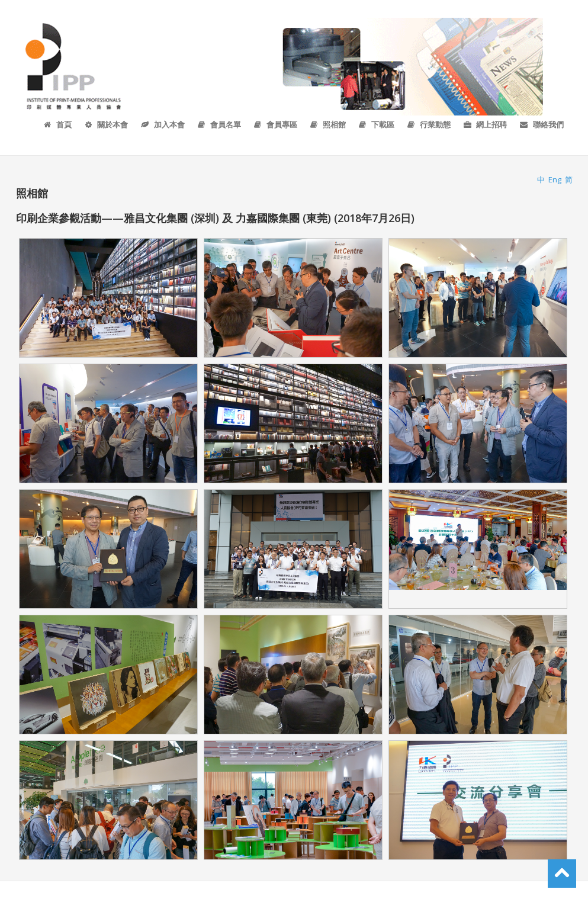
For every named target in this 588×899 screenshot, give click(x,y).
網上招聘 (485, 124)
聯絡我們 (541, 124)
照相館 (327, 124)
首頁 (57, 124)
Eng (555, 179)
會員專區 (275, 124)
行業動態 (428, 124)
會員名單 (219, 124)
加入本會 (162, 124)
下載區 (376, 124)
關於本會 (106, 124)
